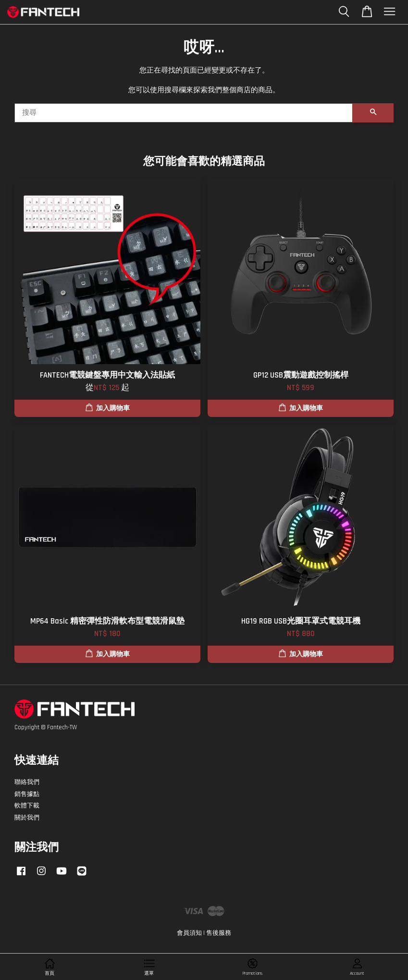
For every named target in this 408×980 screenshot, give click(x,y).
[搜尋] (184, 113)
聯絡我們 (27, 782)
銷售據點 (27, 794)
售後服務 (219, 933)
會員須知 (189, 933)
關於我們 (27, 818)
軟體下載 (27, 806)
